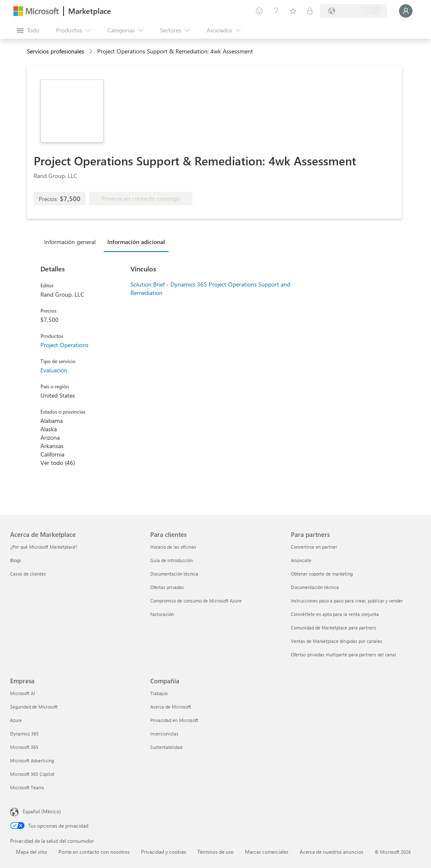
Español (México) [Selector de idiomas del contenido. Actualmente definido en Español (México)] (42, 811)
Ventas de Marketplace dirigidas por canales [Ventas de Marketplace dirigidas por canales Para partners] (337, 641)
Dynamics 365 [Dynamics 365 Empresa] (24, 734)
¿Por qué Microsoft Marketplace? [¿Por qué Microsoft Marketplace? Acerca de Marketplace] (44, 547)
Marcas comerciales (267, 852)
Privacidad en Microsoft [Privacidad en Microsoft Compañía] (174, 720)
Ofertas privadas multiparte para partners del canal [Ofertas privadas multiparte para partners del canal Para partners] (343, 654)
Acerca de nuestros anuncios (331, 852)
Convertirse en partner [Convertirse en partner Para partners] (314, 547)
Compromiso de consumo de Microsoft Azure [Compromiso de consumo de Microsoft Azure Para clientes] (196, 601)
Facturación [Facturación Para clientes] (162, 614)
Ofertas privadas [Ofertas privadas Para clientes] (167, 587)
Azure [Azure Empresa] (16, 720)
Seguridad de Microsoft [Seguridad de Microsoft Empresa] (34, 707)
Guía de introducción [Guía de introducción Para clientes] (172, 560)
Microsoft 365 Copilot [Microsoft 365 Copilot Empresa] (32, 774)
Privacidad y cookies (164, 852)
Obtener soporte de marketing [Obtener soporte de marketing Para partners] (322, 574)
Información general (70, 242)
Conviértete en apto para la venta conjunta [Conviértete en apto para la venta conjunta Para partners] (335, 614)
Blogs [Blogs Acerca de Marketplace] (16, 560)
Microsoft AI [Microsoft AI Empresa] (23, 693)
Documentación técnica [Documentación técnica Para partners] (315, 587)
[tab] (72, 242)
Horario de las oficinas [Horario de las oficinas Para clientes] (173, 547)
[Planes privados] (310, 11)
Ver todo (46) (58, 463)
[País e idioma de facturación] (354, 11)
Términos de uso (215, 852)
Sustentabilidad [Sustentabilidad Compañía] (166, 747)
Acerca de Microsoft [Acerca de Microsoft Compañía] (171, 707)
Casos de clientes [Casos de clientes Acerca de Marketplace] (28, 574)
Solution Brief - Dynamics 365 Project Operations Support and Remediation (210, 288)
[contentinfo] (92, 52)
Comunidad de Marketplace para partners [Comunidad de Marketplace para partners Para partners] (334, 628)
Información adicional (136, 242)
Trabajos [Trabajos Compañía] (159, 693)
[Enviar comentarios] (259, 11)
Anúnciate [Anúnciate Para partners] (301, 560)
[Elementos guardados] (293, 11)
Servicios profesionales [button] (56, 51)
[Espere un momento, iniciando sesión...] (406, 11)
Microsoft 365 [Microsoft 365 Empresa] (24, 747)
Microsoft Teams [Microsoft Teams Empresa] (27, 787)
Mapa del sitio (32, 852)
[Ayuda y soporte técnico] (276, 11)
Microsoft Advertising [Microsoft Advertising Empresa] (32, 760)
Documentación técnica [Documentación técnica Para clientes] (174, 574)
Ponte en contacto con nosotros (94, 852)
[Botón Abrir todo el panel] (28, 30)
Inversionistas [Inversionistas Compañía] (164, 734)
